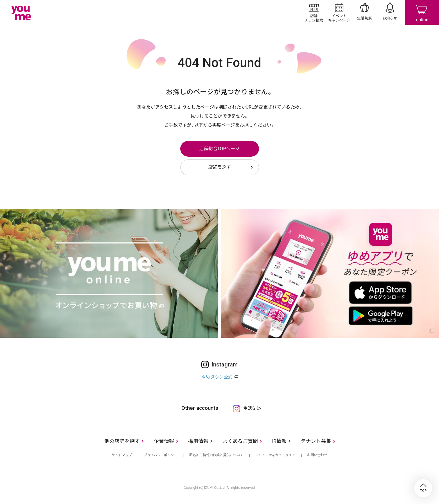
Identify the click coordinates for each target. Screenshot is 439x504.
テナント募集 (316, 441)
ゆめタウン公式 (217, 377)
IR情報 (279, 441)
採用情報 (198, 441)
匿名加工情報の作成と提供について (216, 455)
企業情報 (164, 441)
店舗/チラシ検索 (314, 12)
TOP (423, 488)
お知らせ (390, 12)
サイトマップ (122, 455)
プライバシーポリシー (161, 455)
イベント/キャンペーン (339, 12)
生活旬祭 (364, 12)
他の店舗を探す (122, 441)
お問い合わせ (317, 455)
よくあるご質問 (240, 441)
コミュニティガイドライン (275, 455)
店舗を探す (220, 167)
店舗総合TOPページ (220, 149)
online (422, 12)
